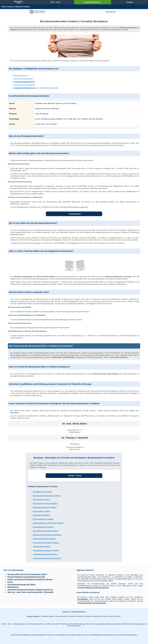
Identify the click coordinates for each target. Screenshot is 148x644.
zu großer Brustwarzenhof (24, 82)
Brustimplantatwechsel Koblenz (45, 507)
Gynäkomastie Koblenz (42, 547)
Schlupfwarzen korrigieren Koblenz (46, 550)
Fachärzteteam (83, 599)
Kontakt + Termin (75, 476)
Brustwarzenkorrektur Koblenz (44, 539)
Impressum (66, 612)
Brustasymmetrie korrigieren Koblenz (47, 496)
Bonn (133, 411)
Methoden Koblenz (23, 7)
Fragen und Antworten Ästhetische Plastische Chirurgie (30, 579)
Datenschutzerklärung (78, 612)
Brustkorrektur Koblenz (41, 511)
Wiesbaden (15, 413)
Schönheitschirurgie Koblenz (16, 630)
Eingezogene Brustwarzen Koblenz (46, 543)
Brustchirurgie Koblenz (41, 500)
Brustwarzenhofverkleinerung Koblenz (47, 535)
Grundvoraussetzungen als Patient (21, 585)
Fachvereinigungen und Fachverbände (92, 603)
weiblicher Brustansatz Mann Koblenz (47, 558)
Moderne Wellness (33, 616)
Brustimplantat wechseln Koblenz (45, 504)
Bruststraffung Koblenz (41, 515)
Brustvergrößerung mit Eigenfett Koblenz (48, 523)
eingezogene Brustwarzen (24, 88)
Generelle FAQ (111, 12)
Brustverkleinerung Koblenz (43, 527)
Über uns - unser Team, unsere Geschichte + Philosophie (30, 592)
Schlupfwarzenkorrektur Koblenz (45, 554)
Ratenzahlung (13, 587)
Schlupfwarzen (75, 214)
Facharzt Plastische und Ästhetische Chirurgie (26, 577)
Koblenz (11, 7)
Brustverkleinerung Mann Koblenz (46, 531)
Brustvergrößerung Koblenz (43, 519)
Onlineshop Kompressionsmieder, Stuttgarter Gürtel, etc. (30, 590)
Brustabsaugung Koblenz (42, 492)
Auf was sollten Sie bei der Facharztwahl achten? (27, 574)
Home (4, 7)
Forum (10, 582)
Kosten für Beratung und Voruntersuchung (93, 588)
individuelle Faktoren (119, 357)
